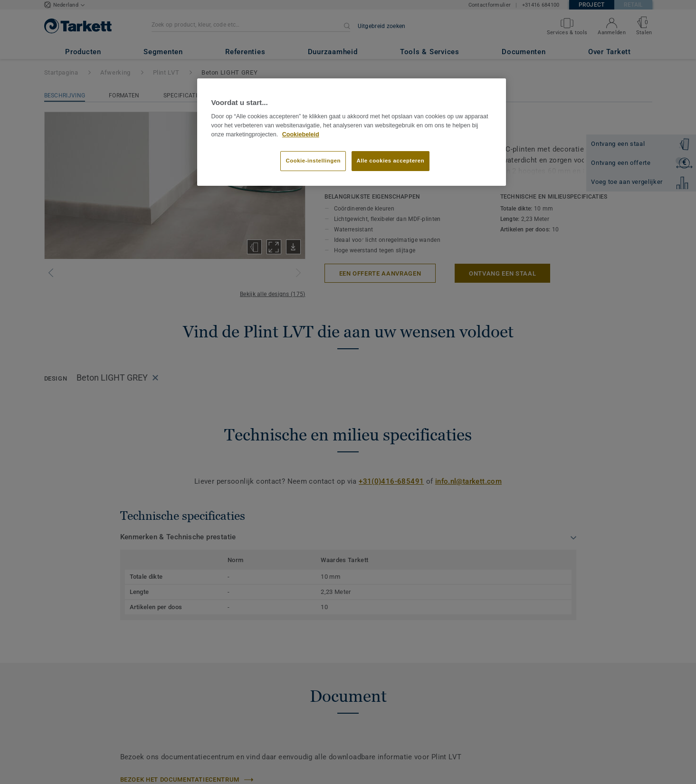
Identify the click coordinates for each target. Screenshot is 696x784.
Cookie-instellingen (313, 161)
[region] (352, 132)
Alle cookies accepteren (391, 161)
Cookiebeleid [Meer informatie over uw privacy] (301, 134)
